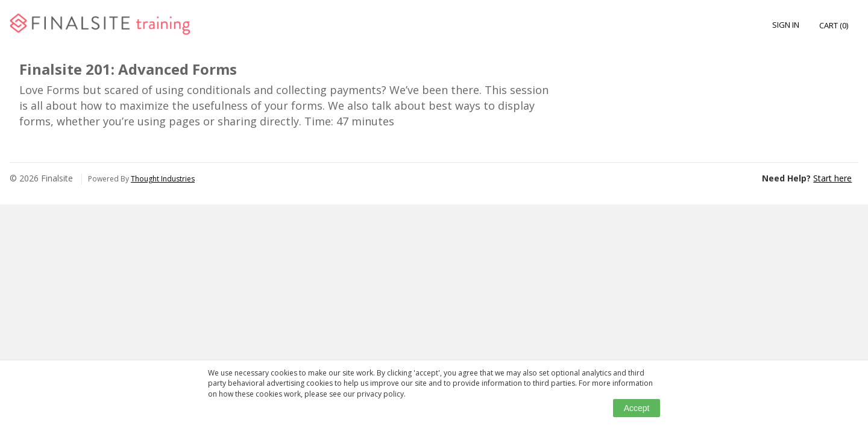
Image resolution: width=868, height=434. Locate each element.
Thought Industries (163, 179)
